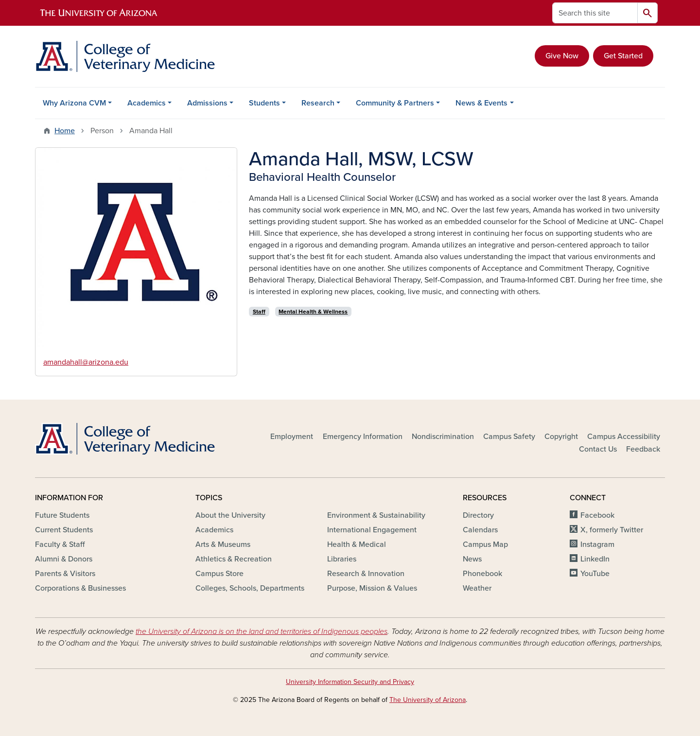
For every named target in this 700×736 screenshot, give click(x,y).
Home (65, 131)
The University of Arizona (428, 700)
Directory (478, 515)
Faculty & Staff (60, 544)
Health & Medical (357, 544)
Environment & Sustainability (376, 515)
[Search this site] (595, 13)
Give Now (562, 56)
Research (318, 103)
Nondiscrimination (443, 437)
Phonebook (482, 574)
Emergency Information (363, 437)
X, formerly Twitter (612, 530)
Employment (292, 437)
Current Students (64, 530)
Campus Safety (509, 437)
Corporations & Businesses (80, 588)
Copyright (561, 437)
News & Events (481, 103)
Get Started (623, 56)
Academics (147, 103)
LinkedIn (595, 559)
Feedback (643, 449)
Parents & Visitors (65, 574)
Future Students (62, 515)
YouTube (595, 574)
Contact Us (598, 449)
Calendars (480, 530)
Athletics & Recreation (234, 559)
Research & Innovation (366, 574)
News (472, 559)
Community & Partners (395, 103)
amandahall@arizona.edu (86, 362)
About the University (230, 515)
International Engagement (372, 530)
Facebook (597, 515)
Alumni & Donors (64, 559)
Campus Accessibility (624, 437)
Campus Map (485, 544)
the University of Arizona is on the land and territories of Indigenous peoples (262, 631)
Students (264, 103)
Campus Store (219, 574)
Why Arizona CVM (74, 103)
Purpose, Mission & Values (372, 588)
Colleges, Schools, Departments (250, 588)
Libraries (342, 559)
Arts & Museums (223, 544)
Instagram (597, 544)
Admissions (207, 103)
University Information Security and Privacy (350, 682)
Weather (477, 588)
